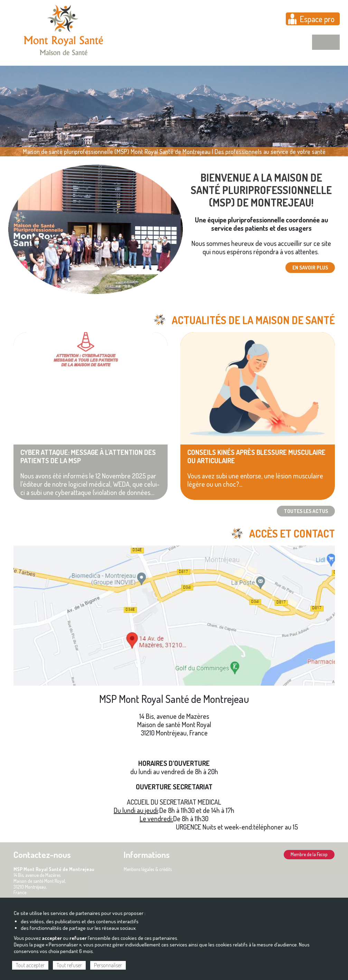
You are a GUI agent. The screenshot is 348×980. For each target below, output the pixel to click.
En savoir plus (310, 268)
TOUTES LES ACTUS (306, 511)
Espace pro (317, 19)
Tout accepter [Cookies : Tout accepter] (30, 965)
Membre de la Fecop (309, 854)
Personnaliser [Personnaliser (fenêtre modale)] (108, 965)
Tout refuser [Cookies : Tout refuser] (69, 965)
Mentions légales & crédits (148, 869)
